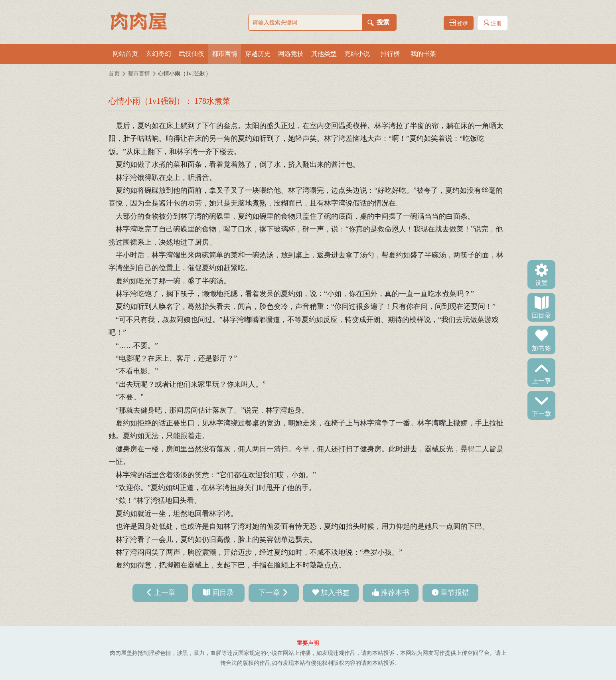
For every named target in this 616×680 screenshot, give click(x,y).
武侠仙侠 (192, 54)
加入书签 (335, 593)
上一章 (541, 380)
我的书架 (423, 54)
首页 (114, 74)
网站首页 (125, 54)
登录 (459, 23)
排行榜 (390, 54)
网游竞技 (291, 54)
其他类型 (324, 54)
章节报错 (455, 593)
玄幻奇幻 (158, 54)
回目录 (541, 315)
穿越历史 (258, 54)
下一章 (541, 413)
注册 (493, 23)
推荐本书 (395, 593)
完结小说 (357, 54)
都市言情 (225, 54)
